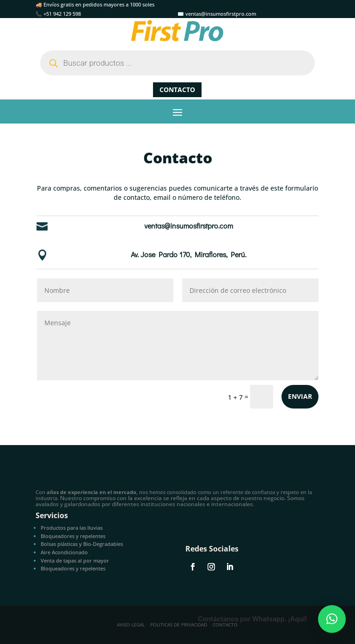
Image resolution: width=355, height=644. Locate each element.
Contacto (177, 90)
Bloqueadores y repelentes (73, 536)
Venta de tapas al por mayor (75, 560)
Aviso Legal (131, 625)
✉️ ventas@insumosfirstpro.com (217, 14)
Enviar (300, 396)
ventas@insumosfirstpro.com (189, 226)
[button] (332, 619)
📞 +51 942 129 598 (58, 14)
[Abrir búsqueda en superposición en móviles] (177, 63)
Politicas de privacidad (179, 625)
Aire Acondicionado (64, 552)
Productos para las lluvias (72, 528)
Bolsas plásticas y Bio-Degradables (82, 544)
